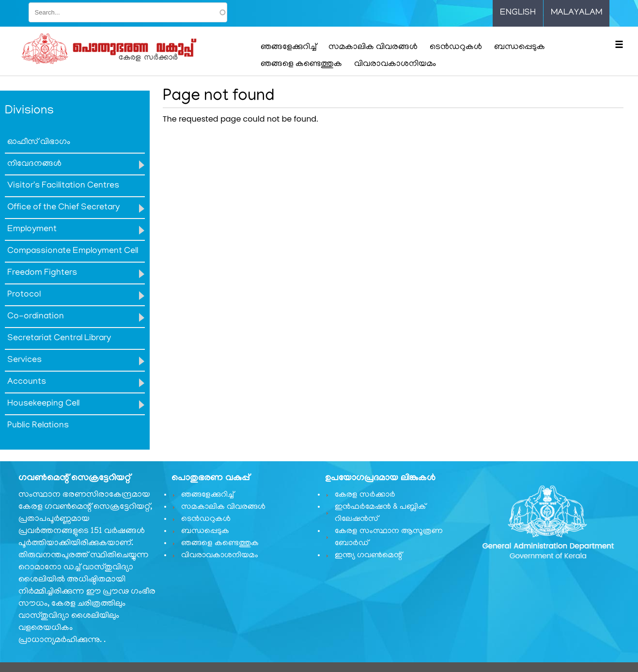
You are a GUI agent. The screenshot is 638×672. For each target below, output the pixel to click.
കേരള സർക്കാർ (365, 495)
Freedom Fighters (42, 273)
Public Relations (38, 426)
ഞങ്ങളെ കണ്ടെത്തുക (301, 64)
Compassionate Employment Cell (73, 251)
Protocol (24, 295)
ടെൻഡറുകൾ (456, 47)
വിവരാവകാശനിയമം (395, 64)
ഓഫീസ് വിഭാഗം (39, 142)
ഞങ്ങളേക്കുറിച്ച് (288, 47)
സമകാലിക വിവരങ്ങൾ (373, 47)
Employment (32, 230)
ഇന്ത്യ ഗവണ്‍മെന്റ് (368, 556)
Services (24, 360)
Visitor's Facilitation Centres (63, 186)
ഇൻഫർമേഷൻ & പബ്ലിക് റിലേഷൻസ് (380, 513)
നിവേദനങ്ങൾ (34, 164)
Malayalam (576, 13)
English (518, 13)
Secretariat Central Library (59, 339)
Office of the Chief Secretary (63, 208)
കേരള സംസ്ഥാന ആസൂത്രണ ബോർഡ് (389, 538)
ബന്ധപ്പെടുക (520, 47)
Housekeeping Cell (43, 404)
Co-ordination (36, 317)
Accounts (27, 382)
